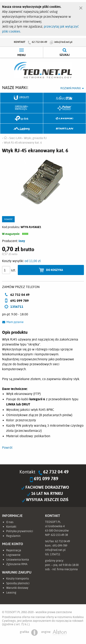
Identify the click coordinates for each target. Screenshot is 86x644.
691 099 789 (46, 479)
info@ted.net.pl (63, 42)
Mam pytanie (15, 322)
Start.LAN (65, 129)
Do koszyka (55, 270)
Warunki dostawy (17, 588)
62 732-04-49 (39, 42)
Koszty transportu (18, 578)
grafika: (29, 633)
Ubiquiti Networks (22, 98)
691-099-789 (60, 546)
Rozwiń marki (71, 88)
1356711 (17, 307)
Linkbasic (65, 118)
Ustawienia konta (18, 560)
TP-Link (22, 118)
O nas (10, 522)
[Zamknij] (81, 7)
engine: (54, 633)
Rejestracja (14, 550)
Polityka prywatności (20, 531)
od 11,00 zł (33, 261)
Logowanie (13, 555)
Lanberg (22, 129)
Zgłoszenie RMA (17, 564)
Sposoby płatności (18, 583)
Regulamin (13, 536)
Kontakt (20, 42)
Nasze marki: (15, 87)
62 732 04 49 (56, 472)
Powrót (7, 447)
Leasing (11, 592)
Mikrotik (65, 98)
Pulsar (65, 108)
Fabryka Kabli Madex (22, 108)
